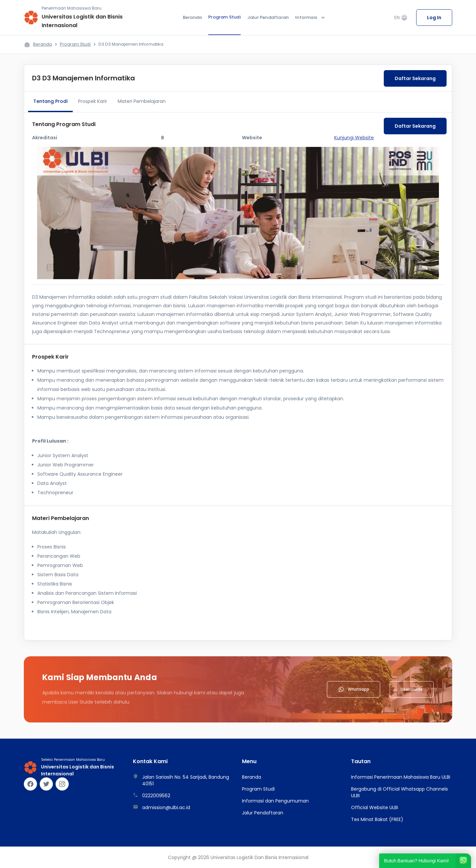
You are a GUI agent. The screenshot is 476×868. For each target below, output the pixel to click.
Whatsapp (354, 689)
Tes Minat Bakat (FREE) (377, 819)
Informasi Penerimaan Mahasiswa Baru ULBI (401, 777)
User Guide (412, 689)
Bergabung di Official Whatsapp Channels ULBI (399, 792)
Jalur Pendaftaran (268, 17)
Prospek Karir (93, 101)
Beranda (192, 17)
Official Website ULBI (375, 807)
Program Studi (224, 17)
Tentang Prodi (50, 101)
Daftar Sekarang (415, 78)
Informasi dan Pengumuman (275, 801)
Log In (434, 18)
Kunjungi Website (354, 138)
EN (401, 18)
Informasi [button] (311, 18)
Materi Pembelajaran (142, 101)
